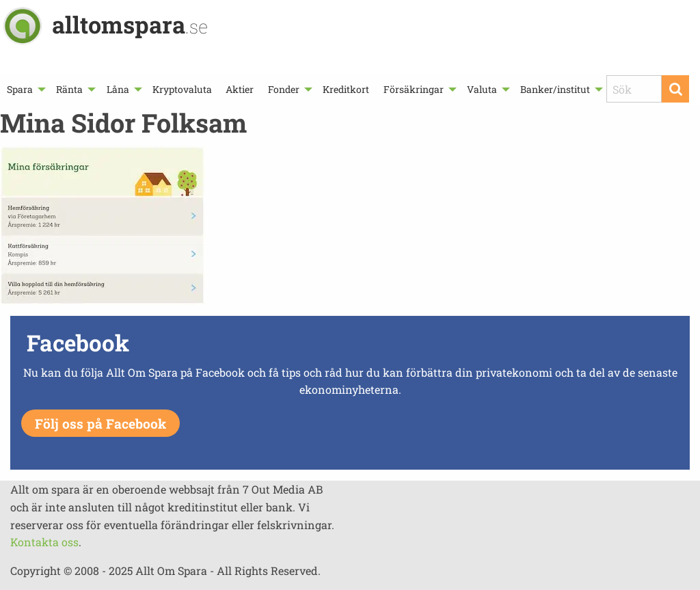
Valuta (482, 89)
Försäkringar (414, 89)
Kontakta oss (44, 542)
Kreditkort (346, 89)
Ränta (69, 89)
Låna (118, 89)
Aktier (240, 89)
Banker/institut (555, 89)
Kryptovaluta (182, 89)
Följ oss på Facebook (100, 424)
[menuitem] (25, 89)
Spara (20, 89)
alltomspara (130, 24)
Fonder (284, 89)
